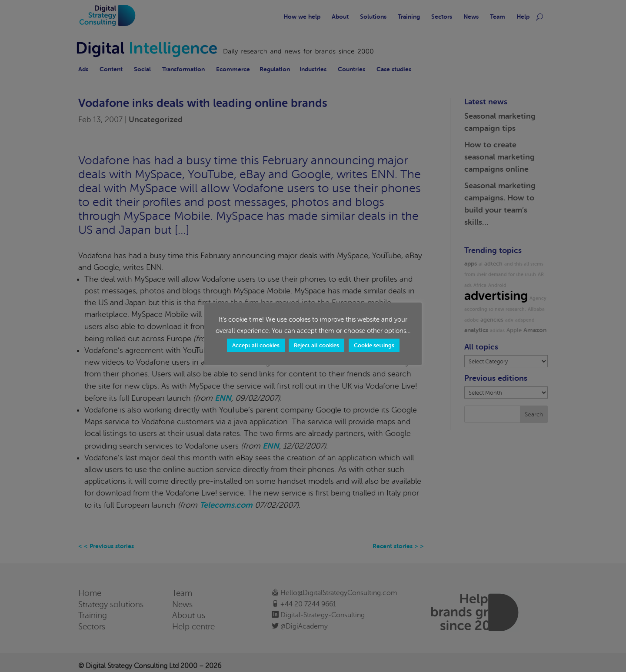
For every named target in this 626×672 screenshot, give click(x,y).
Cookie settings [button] (374, 345)
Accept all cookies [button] (256, 345)
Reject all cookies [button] (316, 345)
